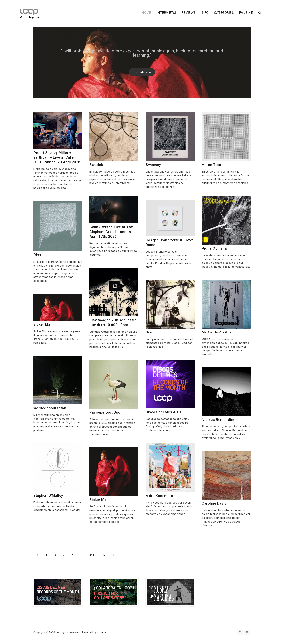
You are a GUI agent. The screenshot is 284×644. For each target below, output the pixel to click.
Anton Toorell (214, 165)
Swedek (96, 165)
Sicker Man (43, 324)
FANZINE (232, 13)
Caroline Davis (214, 503)
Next (106, 555)
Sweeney (153, 165)
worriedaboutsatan (50, 408)
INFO (191, 13)
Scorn (151, 332)
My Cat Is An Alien (218, 332)
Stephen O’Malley (48, 496)
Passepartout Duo (105, 412)
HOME (133, 13)
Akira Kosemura (159, 496)
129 (94, 555)
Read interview (142, 72)
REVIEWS (175, 13)
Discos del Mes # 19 (163, 412)
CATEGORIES (210, 13)
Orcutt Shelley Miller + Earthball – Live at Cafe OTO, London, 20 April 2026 (57, 157)
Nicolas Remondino (219, 420)
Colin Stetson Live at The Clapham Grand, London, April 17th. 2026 (111, 232)
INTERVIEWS (153, 13)
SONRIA (102, 632)
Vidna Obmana (214, 248)
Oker (37, 255)
